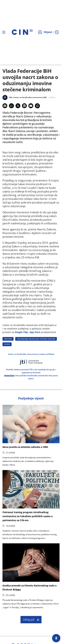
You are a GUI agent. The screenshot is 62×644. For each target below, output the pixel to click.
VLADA (7, 344)
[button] (5, 106)
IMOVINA (8, 339)
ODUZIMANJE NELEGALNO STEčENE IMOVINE (36, 339)
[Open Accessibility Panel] (56, 638)
